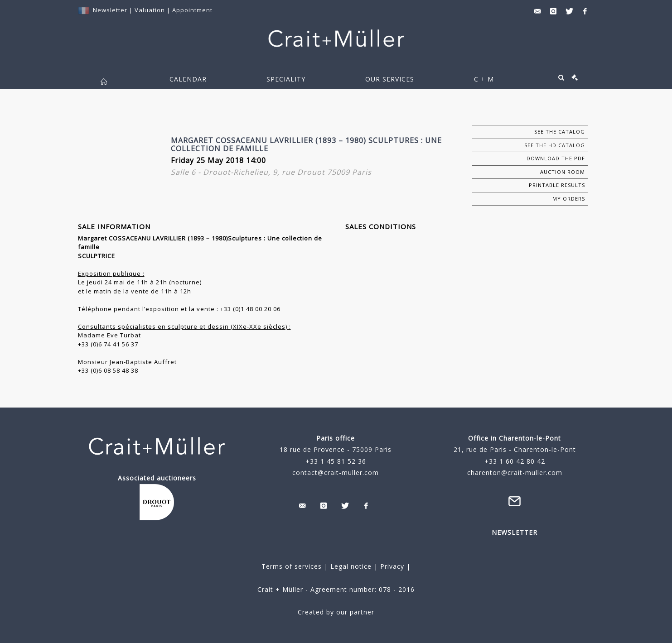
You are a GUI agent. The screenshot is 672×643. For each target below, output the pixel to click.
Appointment (192, 10)
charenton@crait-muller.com (515, 473)
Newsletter (110, 10)
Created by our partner (336, 612)
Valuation (150, 10)
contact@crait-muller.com (336, 473)
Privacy (391, 566)
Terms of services (292, 566)
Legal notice (351, 566)
